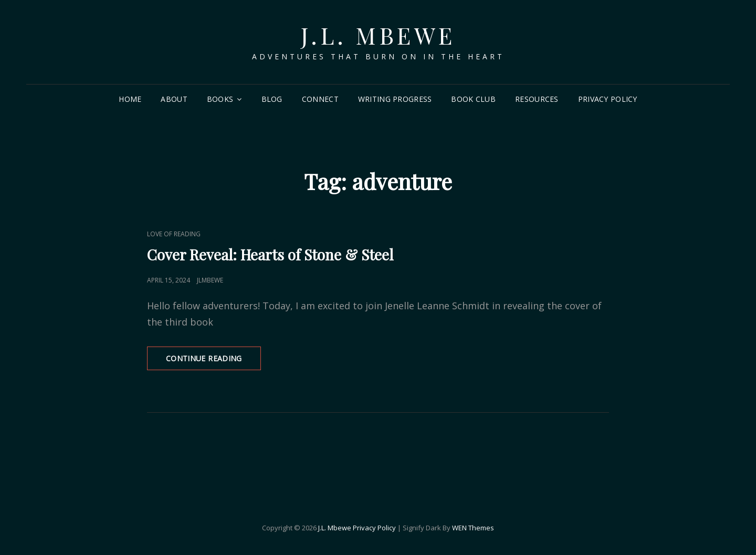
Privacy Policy (608, 99)
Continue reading (213, 362)
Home (130, 99)
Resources (537, 99)
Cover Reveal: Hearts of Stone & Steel (270, 254)
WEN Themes (473, 528)
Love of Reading (174, 234)
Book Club (473, 99)
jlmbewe (210, 280)
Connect (320, 99)
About (174, 99)
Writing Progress (395, 99)
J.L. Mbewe (378, 35)
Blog (272, 99)
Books (220, 99)
